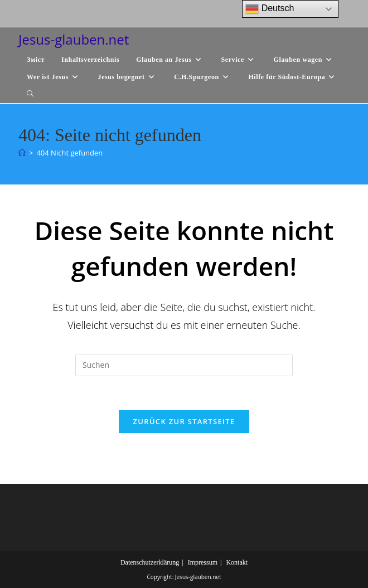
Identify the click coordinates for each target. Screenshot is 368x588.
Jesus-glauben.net (74, 39)
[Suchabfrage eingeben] (184, 365)
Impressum (203, 562)
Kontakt (237, 562)
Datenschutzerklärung (150, 562)
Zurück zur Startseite (184, 421)
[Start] (22, 153)
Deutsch (270, 9)
